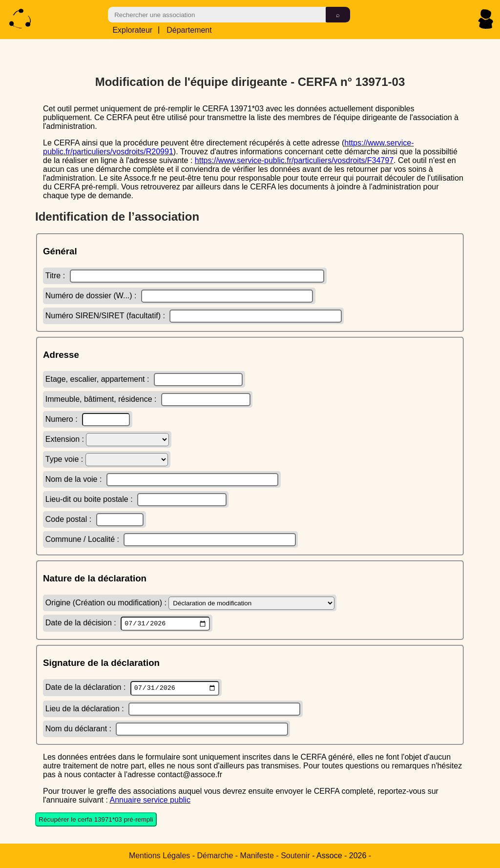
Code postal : (95, 518)
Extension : (107, 438)
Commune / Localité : (171, 538)
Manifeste (257, 856)
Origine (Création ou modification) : (190, 602)
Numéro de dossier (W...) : (179, 295)
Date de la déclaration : (133, 689)
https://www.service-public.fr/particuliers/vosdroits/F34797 (294, 159)
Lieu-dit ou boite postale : (136, 498)
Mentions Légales (159, 856)
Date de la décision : (128, 623)
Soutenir (295, 856)
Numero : (88, 418)
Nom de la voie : (162, 478)
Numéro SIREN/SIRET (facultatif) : (194, 315)
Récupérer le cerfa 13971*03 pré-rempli (96, 821)
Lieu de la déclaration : (173, 710)
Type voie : (107, 458)
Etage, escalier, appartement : (144, 378)
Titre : (185, 275)
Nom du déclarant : (167, 730)
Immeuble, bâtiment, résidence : (148, 398)
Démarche (215, 856)
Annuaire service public (150, 801)
